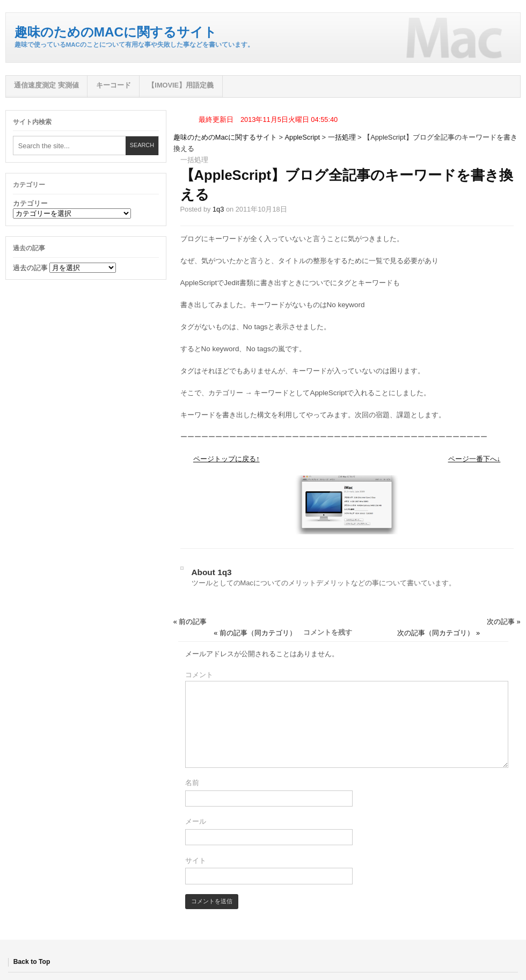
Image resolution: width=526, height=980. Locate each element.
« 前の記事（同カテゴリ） (255, 633)
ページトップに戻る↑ (227, 459)
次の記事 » (504, 622)
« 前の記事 (190, 622)
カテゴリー (30, 203)
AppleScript (302, 137)
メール (196, 821)
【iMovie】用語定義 (181, 85)
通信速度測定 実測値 (46, 85)
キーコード (114, 85)
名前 (192, 783)
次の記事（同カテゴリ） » (439, 633)
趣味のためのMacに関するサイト (116, 32)
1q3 (218, 209)
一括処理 (342, 137)
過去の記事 (30, 268)
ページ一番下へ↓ (474, 459)
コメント (199, 675)
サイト (196, 861)
